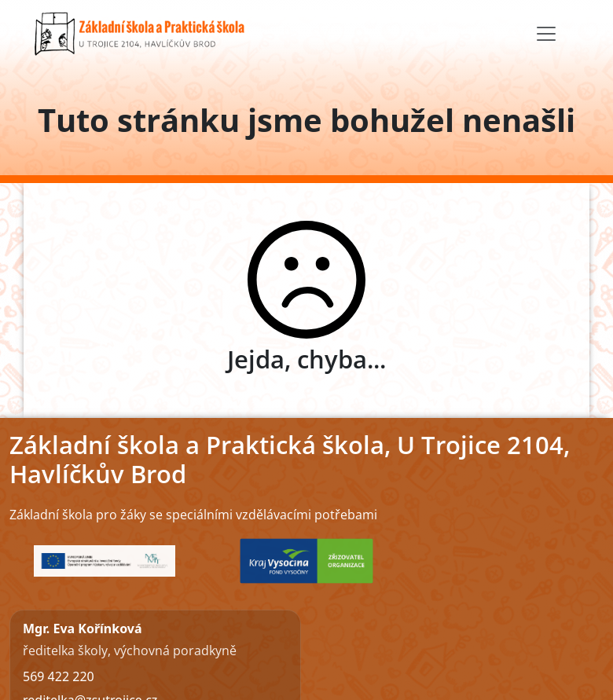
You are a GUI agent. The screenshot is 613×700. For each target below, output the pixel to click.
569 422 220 (59, 676)
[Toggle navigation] (546, 34)
